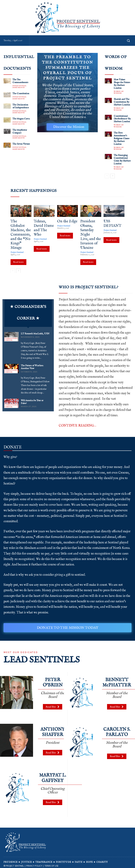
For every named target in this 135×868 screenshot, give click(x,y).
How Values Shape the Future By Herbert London (122, 83)
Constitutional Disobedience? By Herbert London (122, 117)
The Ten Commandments (20, 81)
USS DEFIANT (112, 220)
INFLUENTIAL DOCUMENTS (19, 86)
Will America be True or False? (32, 398)
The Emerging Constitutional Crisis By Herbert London (122, 156)
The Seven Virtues (21, 142)
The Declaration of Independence (21, 105)
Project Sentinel (17, 249)
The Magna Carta (21, 118)
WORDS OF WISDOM (119, 92)
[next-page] (113, 173)
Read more (18, 259)
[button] (128, 41)
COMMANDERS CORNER (11, 336)
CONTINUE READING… (77, 422)
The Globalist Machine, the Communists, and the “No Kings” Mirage (21, 231)
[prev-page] (107, 173)
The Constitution (21, 93)
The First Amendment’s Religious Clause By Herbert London (122, 136)
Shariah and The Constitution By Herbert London (122, 101)
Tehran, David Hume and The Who (44, 224)
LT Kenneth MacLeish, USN (35, 331)
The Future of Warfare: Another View (32, 364)
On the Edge (67, 218)
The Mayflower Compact (20, 130)
